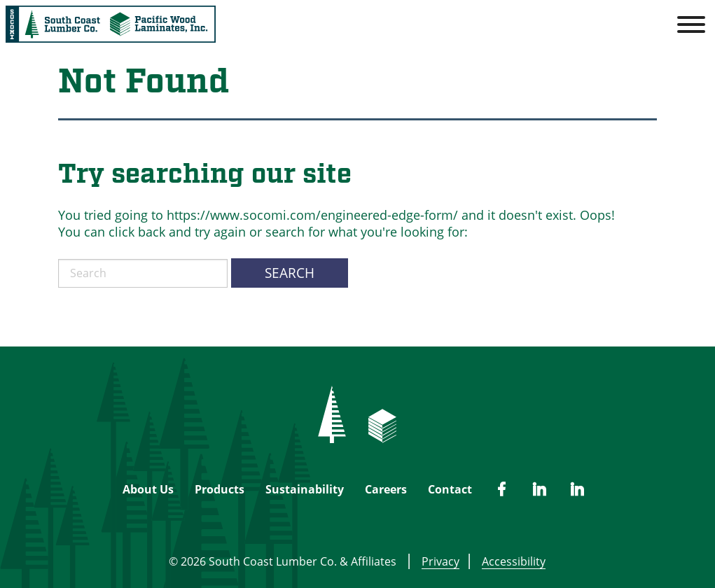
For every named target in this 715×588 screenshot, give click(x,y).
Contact (450, 489)
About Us (148, 489)
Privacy (440, 561)
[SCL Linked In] (577, 489)
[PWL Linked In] (539, 489)
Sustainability (305, 489)
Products (220, 489)
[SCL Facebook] (501, 489)
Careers (386, 489)
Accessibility (511, 561)
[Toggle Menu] (691, 24)
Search (290, 273)
